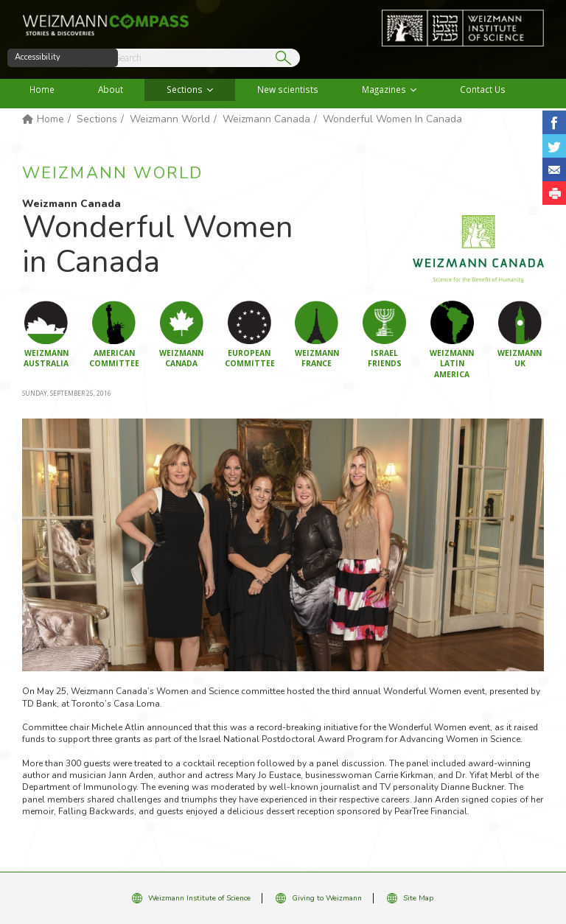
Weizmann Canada (266, 119)
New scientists (288, 89)
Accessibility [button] (38, 57)
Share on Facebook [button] (554, 122)
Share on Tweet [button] (554, 146)
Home (42, 89)
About (111, 89)
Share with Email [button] (554, 169)
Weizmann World (170, 119)
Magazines (384, 89)
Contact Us (483, 89)
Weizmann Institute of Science (199, 898)
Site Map (418, 898)
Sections (185, 89)
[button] (554, 193)
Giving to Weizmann (327, 898)
